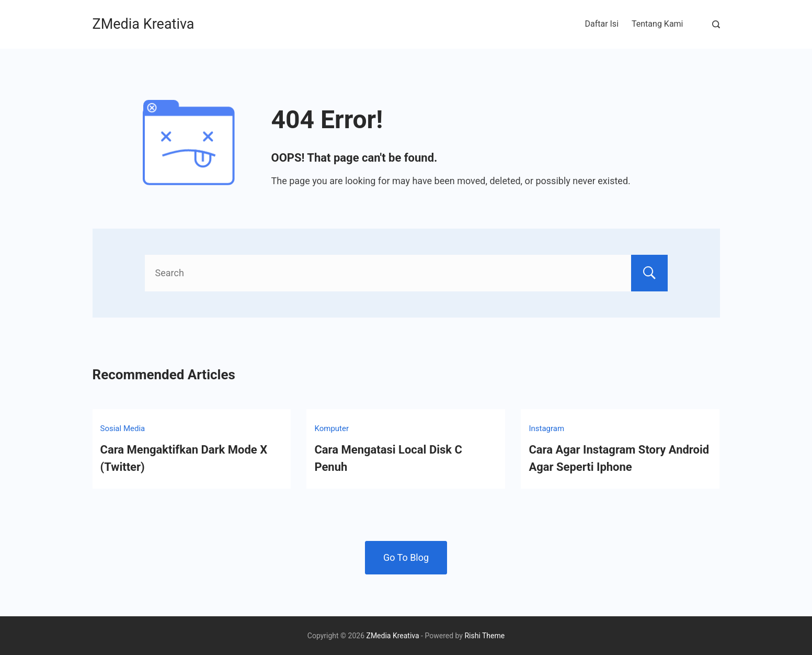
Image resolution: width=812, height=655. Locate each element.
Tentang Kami (657, 24)
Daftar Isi (602, 24)
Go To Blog (406, 557)
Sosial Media (123, 428)
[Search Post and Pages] (716, 24)
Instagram (546, 428)
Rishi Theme (484, 636)
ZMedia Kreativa (144, 24)
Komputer (331, 428)
